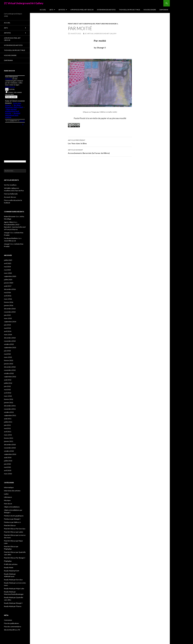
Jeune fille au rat (10, 241)
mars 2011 (8, 435)
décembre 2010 (10, 445)
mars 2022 (8, 273)
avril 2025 (8, 263)
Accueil (43, 10)
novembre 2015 (10, 312)
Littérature (8, 497)
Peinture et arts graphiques (81, 24)
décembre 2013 (10, 338)
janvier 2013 (9, 364)
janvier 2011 (9, 441)
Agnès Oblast (9, 222)
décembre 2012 (10, 367)
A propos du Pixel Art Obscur (82, 10)
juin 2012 (7, 386)
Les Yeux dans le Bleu (100, 142)
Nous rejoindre (150, 10)
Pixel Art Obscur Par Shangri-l (15, 558)
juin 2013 (7, 351)
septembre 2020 (10, 276)
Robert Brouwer (10, 216)
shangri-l (7, 233)
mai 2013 (7, 354)
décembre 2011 (10, 406)
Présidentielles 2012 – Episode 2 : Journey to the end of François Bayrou (15, 227)
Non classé (8, 504)
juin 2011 (7, 425)
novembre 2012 (10, 370)
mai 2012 (7, 390)
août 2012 (8, 380)
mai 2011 (7, 428)
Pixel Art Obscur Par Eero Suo (15, 529)
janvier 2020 (9, 283)
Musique (7, 500)
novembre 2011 (10, 409)
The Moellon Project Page (130, 10)
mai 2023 (7, 270)
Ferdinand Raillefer (11, 238)
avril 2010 (8, 470)
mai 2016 (7, 292)
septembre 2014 (10, 322)
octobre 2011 (9, 412)
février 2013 (9, 360)
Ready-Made (9, 567)
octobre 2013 (9, 344)
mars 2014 (8, 335)
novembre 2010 (10, 448)
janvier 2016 (9, 305)
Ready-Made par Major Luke (14, 589)
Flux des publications (12, 623)
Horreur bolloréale (11, 194)
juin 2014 (7, 325)
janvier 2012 (9, 402)
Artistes (62, 10)
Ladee (6, 494)
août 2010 (8, 457)
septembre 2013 (10, 347)
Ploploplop (8, 561)
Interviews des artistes (106, 10)
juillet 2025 (8, 260)
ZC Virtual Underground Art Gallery (24, 3)
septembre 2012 (10, 377)
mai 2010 (7, 467)
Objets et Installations (12, 507)
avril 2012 (8, 393)
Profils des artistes (11, 564)
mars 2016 (8, 299)
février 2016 (9, 302)
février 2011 (9, 438)
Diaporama (164, 10)
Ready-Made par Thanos (13, 606)
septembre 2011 (10, 415)
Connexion (8, 620)
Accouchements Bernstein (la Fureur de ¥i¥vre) (100, 151)
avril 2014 (8, 331)
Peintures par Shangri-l (107, 24)
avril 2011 (8, 432)
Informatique (9, 487)
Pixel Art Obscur (10, 525)
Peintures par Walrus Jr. (13, 522)
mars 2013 (8, 357)
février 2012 (9, 399)
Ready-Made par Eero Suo (13, 580)
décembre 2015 (10, 309)
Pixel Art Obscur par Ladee (14, 532)
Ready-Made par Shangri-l (13, 603)
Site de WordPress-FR (12, 630)
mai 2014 (7, 328)
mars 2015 (8, 318)
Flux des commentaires (13, 627)
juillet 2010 (8, 461)
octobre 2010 (9, 451)
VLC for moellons (10, 185)
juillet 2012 (8, 383)
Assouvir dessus (10, 197)
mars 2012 (8, 396)
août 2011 (8, 419)
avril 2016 (8, 296)
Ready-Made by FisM (12, 571)
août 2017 (8, 286)
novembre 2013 (10, 341)
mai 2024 (7, 267)
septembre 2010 (10, 454)
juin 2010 (7, 464)
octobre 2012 (9, 373)
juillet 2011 (8, 422)
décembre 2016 (10, 289)
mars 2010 (8, 474)
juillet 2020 (8, 280)
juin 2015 (7, 315)
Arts (51, 10)
